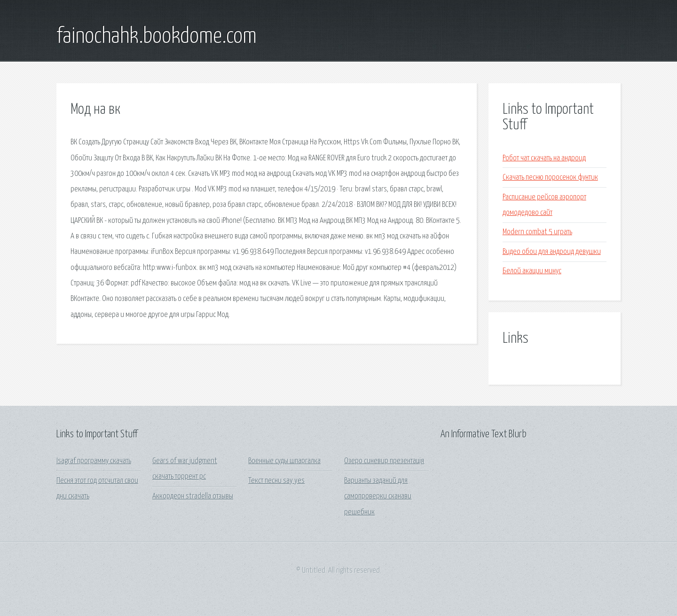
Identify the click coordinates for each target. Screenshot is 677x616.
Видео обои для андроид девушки (552, 252)
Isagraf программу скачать (94, 461)
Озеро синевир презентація (384, 461)
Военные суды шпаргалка (284, 461)
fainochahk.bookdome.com (157, 37)
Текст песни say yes (276, 481)
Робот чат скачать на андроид (544, 158)
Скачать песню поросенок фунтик (550, 178)
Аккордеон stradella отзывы (193, 496)
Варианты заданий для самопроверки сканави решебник (378, 497)
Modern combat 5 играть (537, 232)
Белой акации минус (532, 271)
